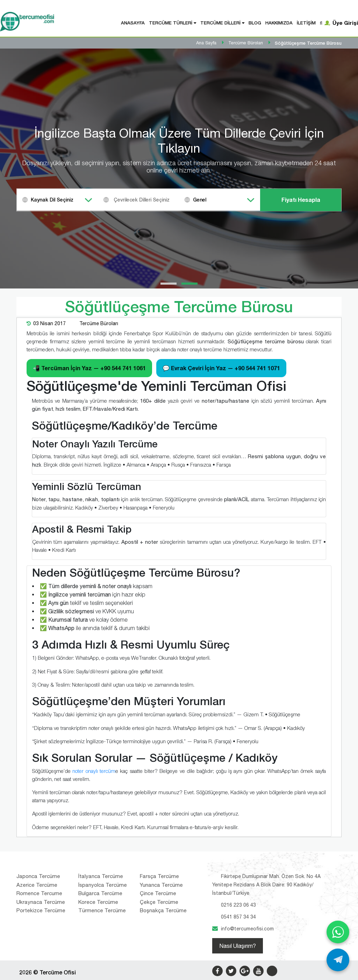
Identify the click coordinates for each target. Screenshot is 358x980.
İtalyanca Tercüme (101, 876)
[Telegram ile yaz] (338, 960)
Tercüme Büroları (99, 323)
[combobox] (57, 200)
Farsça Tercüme (159, 876)
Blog (255, 23)
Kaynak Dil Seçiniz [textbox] (52, 200)
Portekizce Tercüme (41, 910)
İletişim (306, 23)
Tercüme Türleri (171, 23)
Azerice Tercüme (37, 885)
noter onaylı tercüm (94, 771)
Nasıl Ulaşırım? (238, 946)
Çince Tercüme (158, 893)
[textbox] (147, 200)
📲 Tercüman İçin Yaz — (89, 368)
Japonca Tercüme (38, 876)
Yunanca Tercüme (161, 885)
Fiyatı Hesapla (301, 200)
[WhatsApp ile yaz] (338, 932)
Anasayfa (133, 23)
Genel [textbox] (200, 200)
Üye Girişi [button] (345, 23)
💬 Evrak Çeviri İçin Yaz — (221, 368)
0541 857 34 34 (238, 917)
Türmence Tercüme (102, 910)
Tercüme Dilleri (220, 23)
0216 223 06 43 (238, 905)
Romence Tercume (39, 893)
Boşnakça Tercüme (163, 910)
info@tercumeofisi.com (247, 929)
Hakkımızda (279, 23)
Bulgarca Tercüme (100, 893)
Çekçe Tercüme (159, 902)
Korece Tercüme (98, 902)
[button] (169, 284)
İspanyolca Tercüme (103, 885)
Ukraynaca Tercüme (41, 902)
